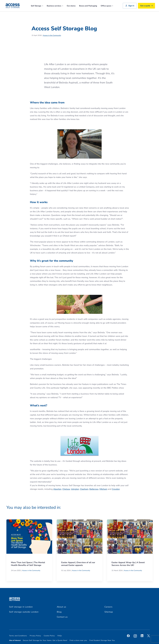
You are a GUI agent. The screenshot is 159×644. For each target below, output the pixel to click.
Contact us (62, 617)
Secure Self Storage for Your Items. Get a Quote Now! (45, 640)
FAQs (60, 636)
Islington (75, 489)
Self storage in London (21, 607)
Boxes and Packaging (88, 6)
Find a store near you (78, 640)
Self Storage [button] (37, 6)
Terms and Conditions (18, 636)
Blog (59, 612)
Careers (108, 607)
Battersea (94, 489)
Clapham (84, 489)
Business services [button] (55, 6)
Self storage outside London (24, 612)
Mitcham (103, 489)
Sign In (130, 6)
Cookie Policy (49, 636)
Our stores (71, 6)
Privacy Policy (35, 636)
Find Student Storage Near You (102, 640)
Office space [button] (107, 6)
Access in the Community (52, 35)
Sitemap (109, 612)
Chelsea (66, 489)
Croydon (116, 489)
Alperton (57, 489)
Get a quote (146, 6)
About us (61, 607)
